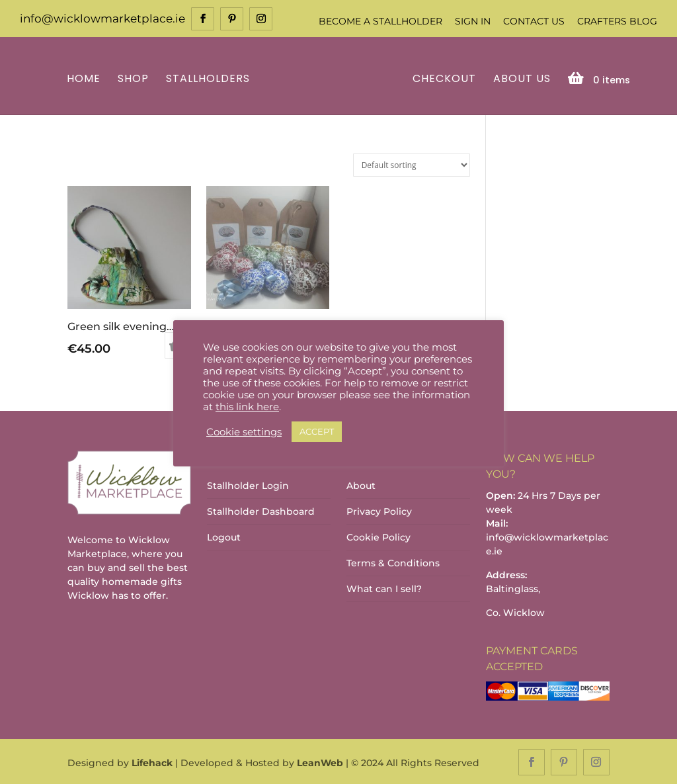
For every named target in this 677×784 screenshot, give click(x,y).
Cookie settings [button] (244, 432)
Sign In (473, 21)
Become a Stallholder (380, 21)
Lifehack (152, 762)
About (361, 485)
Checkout (442, 78)
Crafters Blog (617, 21)
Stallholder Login (248, 485)
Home (86, 78)
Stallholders (210, 78)
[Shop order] (412, 164)
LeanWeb (320, 762)
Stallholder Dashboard (261, 511)
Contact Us (534, 21)
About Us (520, 78)
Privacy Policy (379, 511)
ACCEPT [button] (317, 431)
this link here (247, 407)
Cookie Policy (378, 537)
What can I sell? (384, 588)
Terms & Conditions (393, 562)
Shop (135, 78)
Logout (224, 537)
